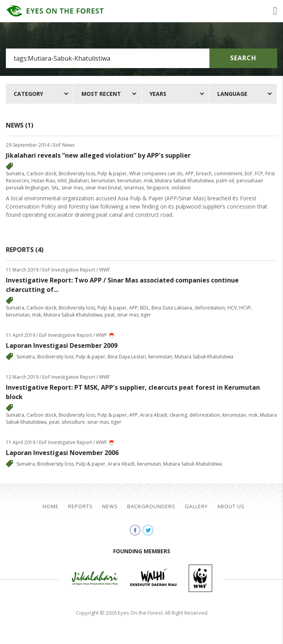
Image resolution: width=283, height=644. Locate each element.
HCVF (245, 308)
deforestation (210, 308)
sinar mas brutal (103, 188)
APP (189, 174)
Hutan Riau (43, 181)
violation (181, 188)
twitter (148, 530)
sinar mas (72, 188)
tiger (146, 315)
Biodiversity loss (77, 174)
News (110, 506)
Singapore (158, 188)
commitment (228, 174)
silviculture (73, 422)
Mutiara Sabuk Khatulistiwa (184, 181)
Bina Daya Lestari (127, 357)
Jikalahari (79, 181)
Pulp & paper (112, 174)
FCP (259, 174)
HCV (232, 308)
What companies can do (156, 174)
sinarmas (134, 188)
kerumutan (103, 181)
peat (110, 315)
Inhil (62, 181)
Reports (80, 506)
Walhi (153, 578)
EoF (249, 174)
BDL (145, 308)
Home (51, 506)
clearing (178, 415)
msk (148, 181)
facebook (135, 530)
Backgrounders (151, 506)
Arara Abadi (154, 415)
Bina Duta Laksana (172, 308)
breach (204, 174)
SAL (55, 188)
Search (243, 58)
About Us (231, 506)
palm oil (225, 181)
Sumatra (15, 174)
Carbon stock (41, 174)
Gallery (196, 506)
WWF (200, 578)
